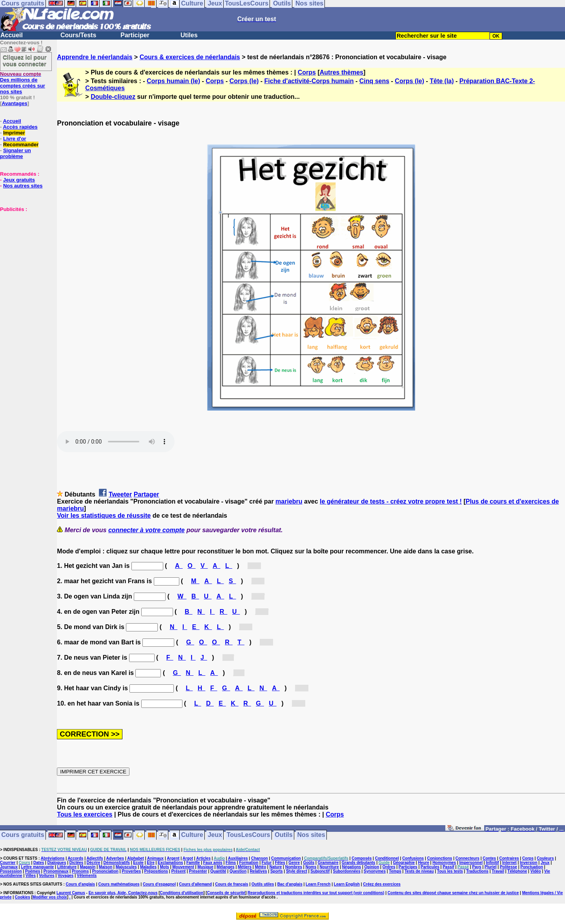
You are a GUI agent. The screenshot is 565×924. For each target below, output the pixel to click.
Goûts (309, 863)
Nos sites (311, 835)
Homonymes (444, 863)
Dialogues (57, 863)
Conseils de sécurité (226, 893)
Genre (294, 863)
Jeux (215, 835)
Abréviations (53, 858)
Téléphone (517, 871)
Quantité (218, 871)
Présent (178, 871)
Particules (430, 867)
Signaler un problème (15, 153)
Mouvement (183, 867)
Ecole (138, 863)
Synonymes (375, 871)
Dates (39, 863)
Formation (249, 863)
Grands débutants (359, 863)
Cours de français (231, 884)
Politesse (508, 867)
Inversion (529, 863)
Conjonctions (440, 858)
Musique (205, 867)
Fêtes (280, 863)
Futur (267, 863)
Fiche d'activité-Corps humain (309, 81)
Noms (311, 867)
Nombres (294, 867)
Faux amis (213, 863)
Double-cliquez (113, 97)
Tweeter (120, 494)
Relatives (259, 871)
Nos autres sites (23, 186)
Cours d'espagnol (159, 884)
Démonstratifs (117, 863)
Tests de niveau (419, 871)
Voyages (66, 876)
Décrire (93, 863)
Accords (75, 858)
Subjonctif (320, 871)
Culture (192, 835)
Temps (395, 871)
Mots (165, 867)
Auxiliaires (238, 858)
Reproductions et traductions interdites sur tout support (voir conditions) (316, 893)
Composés (362, 858)
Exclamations (170, 863)
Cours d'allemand (195, 884)
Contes (489, 858)
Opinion (372, 867)
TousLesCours (249, 835)
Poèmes (33, 871)
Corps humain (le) (173, 81)
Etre (150, 863)
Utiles (189, 35)
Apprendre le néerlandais (95, 57)
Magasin (87, 867)
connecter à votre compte (147, 530)
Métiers (245, 867)
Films (231, 863)
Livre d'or (15, 139)
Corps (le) (244, 81)
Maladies (148, 867)
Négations (352, 867)
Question (238, 871)
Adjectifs (95, 858)
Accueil (12, 35)
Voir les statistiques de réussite (104, 516)
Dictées (77, 863)
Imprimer (14, 133)
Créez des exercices (382, 884)
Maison (106, 867)
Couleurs (545, 858)
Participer (135, 35)
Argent (173, 858)
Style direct (297, 871)
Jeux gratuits (19, 180)
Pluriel (491, 867)
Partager (147, 494)
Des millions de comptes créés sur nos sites (23, 83)
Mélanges (226, 867)
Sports (277, 871)
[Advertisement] (24, 251)
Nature (276, 867)
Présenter (198, 871)
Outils (283, 835)
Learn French (318, 884)
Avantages (14, 103)
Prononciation (105, 871)
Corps (307, 72)
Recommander (21, 145)
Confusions (413, 858)
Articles (203, 858)
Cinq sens (374, 81)
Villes (31, 876)
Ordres (389, 867)
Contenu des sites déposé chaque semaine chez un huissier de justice (453, 893)
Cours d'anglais (81, 884)
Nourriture (329, 867)
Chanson (260, 858)
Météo (260, 867)
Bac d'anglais (290, 884)
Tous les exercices (85, 814)
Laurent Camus (71, 893)
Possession (11, 871)
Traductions (477, 871)
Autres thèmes (342, 72)
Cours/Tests (78, 35)
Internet (509, 863)
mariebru (289, 501)
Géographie (404, 863)
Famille (193, 863)
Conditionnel (387, 858)
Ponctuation (532, 867)
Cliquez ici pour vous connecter (25, 60)
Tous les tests (450, 871)
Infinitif (492, 863)
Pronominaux (56, 871)
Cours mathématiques (119, 884)
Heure (423, 863)
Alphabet (136, 858)
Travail (498, 871)
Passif (448, 867)
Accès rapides (20, 127)
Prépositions (156, 871)
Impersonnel (471, 863)
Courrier (8, 863)
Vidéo (536, 871)
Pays (477, 867)
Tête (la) (442, 81)
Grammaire (328, 863)
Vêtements (87, 876)
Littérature (67, 867)
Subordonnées (346, 871)
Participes (408, 867)
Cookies (23, 897)
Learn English (347, 884)
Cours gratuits (23, 835)
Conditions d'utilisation (182, 893)
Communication (286, 858)
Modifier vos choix (50, 897)
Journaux (9, 867)
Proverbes (131, 871)
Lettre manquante (37, 867)
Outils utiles (263, 884)
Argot (188, 858)
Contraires (509, 858)
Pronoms (80, 871)
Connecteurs (467, 858)
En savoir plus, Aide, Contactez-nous (123, 893)
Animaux (155, 858)
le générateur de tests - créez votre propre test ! (391, 501)
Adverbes (115, 858)
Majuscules (126, 867)
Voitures (46, 876)
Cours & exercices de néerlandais (190, 57)
